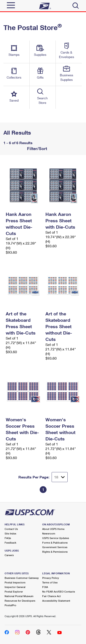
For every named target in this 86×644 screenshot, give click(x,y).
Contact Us (11, 529)
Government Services (55, 547)
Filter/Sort (36, 148)
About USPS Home (53, 529)
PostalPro (10, 605)
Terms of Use (50, 582)
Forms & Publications (55, 543)
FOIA (45, 587)
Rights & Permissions (55, 552)
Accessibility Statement (56, 601)
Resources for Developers (20, 601)
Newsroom (49, 533)
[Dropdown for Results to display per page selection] (60, 477)
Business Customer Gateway (22, 578)
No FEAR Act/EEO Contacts (59, 592)
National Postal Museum (19, 596)
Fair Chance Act (51, 596)
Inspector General (15, 587)
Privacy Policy (51, 578)
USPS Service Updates (56, 538)
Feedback (10, 543)
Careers (9, 555)
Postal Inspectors (15, 582)
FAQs (8, 538)
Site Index (10, 533)
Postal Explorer (14, 592)
